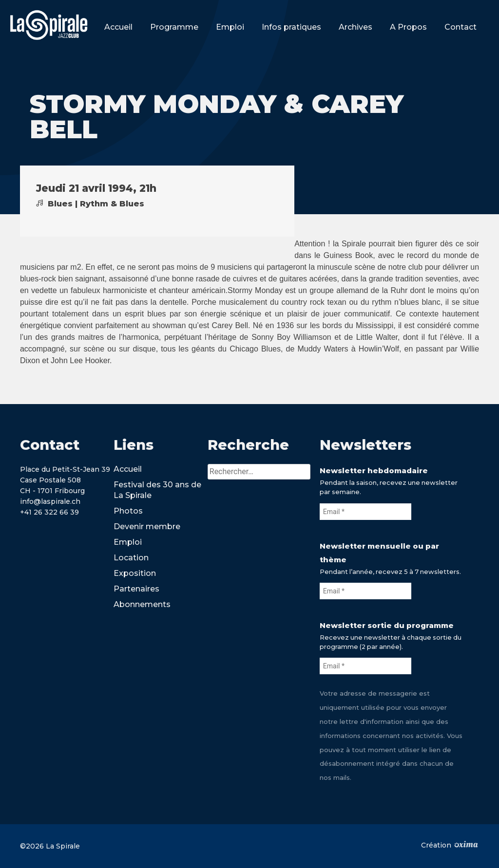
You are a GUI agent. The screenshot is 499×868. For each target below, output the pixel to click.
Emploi (230, 27)
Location (131, 558)
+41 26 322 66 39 (49, 512)
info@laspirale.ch (50, 501)
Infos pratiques (291, 27)
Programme (174, 27)
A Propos (408, 27)
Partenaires (136, 589)
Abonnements (142, 604)
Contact (461, 27)
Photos (128, 511)
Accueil (118, 27)
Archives (355, 27)
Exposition (135, 573)
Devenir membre (147, 526)
